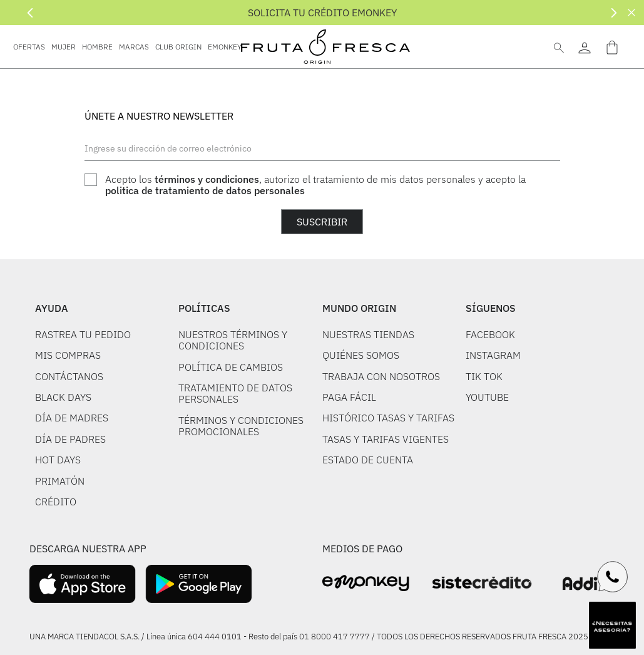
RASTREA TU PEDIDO (83, 334)
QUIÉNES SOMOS (361, 355)
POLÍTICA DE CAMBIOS (231, 367)
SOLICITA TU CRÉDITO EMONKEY (322, 13)
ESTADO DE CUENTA (368, 460)
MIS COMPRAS (68, 355)
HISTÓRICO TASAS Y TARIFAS (388, 418)
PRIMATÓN (60, 481)
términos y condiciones (207, 179)
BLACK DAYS (63, 397)
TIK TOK (484, 376)
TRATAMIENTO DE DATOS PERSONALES (235, 393)
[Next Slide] (614, 13)
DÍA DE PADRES (70, 439)
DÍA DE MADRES (72, 418)
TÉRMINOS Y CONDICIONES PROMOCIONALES (241, 426)
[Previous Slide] (30, 13)
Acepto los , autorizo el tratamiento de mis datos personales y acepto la (315, 185)
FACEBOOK (490, 334)
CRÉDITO (56, 502)
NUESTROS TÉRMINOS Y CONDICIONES (233, 340)
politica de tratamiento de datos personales (205, 190)
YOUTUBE (487, 397)
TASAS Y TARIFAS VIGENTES (386, 439)
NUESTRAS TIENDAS (368, 334)
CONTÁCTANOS (69, 376)
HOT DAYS (58, 460)
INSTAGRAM (493, 355)
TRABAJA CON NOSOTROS (381, 376)
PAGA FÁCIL (349, 397)
